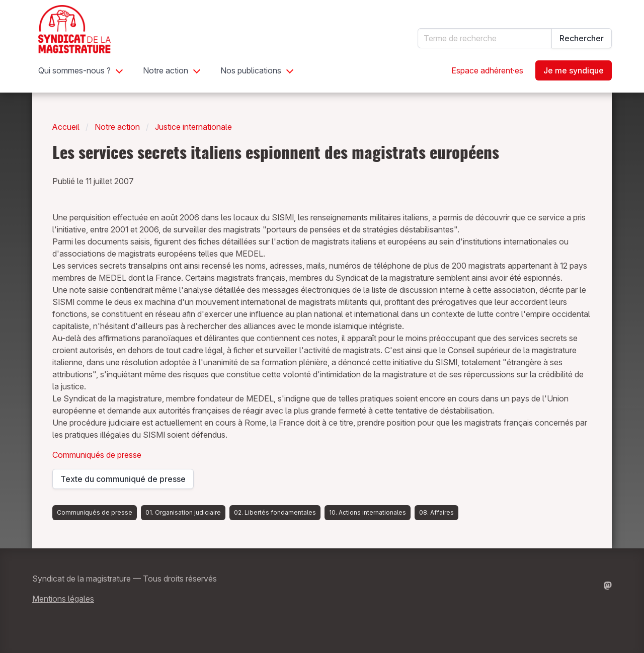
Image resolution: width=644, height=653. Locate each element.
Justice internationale (193, 127)
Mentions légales (63, 599)
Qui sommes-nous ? (74, 70)
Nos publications (251, 70)
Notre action (166, 70)
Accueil (66, 127)
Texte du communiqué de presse (123, 481)
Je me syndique (574, 70)
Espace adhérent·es (487, 70)
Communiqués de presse (97, 455)
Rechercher (582, 38)
